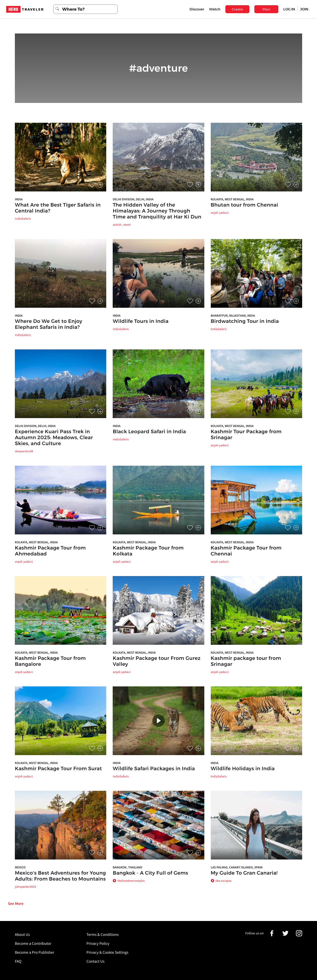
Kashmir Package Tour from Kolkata (148, 551)
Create (237, 9)
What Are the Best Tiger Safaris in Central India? (58, 208)
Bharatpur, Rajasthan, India (233, 316)
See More (16, 904)
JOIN (304, 9)
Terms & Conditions (103, 935)
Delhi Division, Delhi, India (133, 199)
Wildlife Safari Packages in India (154, 769)
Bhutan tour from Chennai (245, 205)
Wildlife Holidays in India (243, 769)
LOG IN (289, 9)
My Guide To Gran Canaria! (244, 873)
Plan (266, 9)
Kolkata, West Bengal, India (232, 199)
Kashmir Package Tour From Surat (58, 769)
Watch (215, 9)
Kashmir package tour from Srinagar (246, 661)
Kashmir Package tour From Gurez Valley (157, 661)
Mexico (20, 867)
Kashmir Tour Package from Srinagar (246, 435)
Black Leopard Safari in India (149, 432)
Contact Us (95, 961)
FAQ (18, 961)
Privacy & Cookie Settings (107, 952)
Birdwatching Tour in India (245, 321)
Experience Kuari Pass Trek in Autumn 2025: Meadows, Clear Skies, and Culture (54, 438)
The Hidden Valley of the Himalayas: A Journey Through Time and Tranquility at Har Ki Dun (157, 211)
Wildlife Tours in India (141, 321)
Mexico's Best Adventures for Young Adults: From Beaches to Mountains (60, 876)
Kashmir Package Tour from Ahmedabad (50, 551)
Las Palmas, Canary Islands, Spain (237, 867)
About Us (22, 935)
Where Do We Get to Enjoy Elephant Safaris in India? (49, 324)
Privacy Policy (98, 944)
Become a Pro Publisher (35, 952)
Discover (197, 9)
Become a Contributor (33, 944)
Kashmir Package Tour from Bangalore (50, 661)
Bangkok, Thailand (127, 867)
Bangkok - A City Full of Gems (150, 873)
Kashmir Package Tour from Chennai (246, 551)
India (19, 199)
